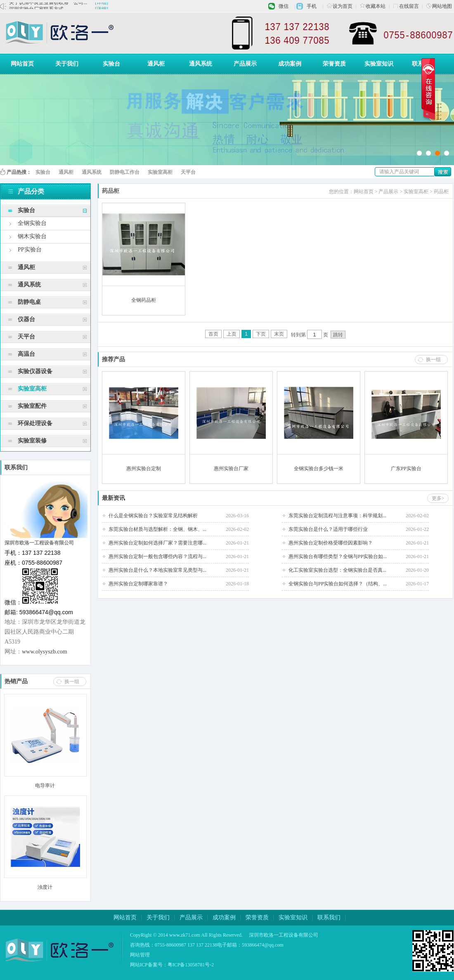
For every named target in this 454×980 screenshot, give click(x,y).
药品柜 (441, 192)
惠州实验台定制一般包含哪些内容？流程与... (157, 556)
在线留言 (406, 6)
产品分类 (26, 191)
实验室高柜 (160, 172)
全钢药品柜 (144, 300)
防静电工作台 (125, 172)
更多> (438, 498)
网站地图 (439, 6)
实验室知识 (379, 64)
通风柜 (156, 64)
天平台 (188, 172)
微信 (284, 6)
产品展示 (245, 64)
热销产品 (16, 681)
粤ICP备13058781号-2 (191, 965)
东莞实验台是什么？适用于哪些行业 (328, 529)
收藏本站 (373, 6)
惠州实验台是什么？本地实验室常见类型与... (157, 570)
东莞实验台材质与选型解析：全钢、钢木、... (157, 529)
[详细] (102, 6)
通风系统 (201, 64)
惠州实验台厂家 (231, 469)
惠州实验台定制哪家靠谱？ (138, 584)
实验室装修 (32, 441)
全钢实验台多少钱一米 (319, 469)
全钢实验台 (32, 223)
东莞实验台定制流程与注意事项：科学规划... (337, 516)
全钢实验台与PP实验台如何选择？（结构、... (338, 584)
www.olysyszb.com (45, 652)
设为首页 (340, 6)
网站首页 (22, 64)
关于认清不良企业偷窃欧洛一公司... (48, 6)
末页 (279, 334)
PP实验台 (30, 250)
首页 (213, 334)
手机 (312, 6)
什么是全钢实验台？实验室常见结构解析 (153, 516)
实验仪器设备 (35, 371)
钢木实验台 (32, 236)
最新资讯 (113, 498)
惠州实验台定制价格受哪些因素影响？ (331, 543)
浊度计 (45, 887)
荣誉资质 (334, 64)
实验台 (111, 64)
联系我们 (423, 64)
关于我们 (67, 64)
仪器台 (26, 319)
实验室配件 (32, 406)
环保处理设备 (35, 423)
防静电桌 (29, 302)
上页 (232, 334)
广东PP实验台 (406, 469)
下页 (261, 334)
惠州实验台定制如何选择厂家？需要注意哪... (157, 543)
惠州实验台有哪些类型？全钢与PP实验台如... (338, 556)
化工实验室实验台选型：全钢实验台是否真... (337, 570)
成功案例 (290, 64)
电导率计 (45, 786)
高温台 (26, 354)
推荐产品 (113, 359)
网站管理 (140, 955)
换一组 (72, 682)
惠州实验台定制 (144, 469)
